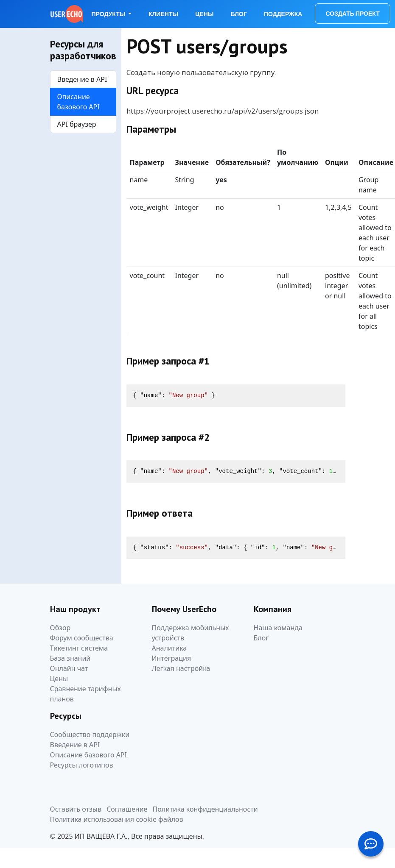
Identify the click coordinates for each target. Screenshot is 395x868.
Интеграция (172, 658)
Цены (204, 14)
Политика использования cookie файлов (117, 819)
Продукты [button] (109, 14)
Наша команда (278, 628)
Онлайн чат (69, 668)
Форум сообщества (82, 638)
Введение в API (82, 79)
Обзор (60, 628)
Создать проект (352, 14)
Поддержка (283, 14)
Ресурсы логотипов (82, 765)
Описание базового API (78, 102)
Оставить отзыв (76, 809)
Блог (239, 14)
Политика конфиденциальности (205, 809)
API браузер (77, 124)
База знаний (70, 658)
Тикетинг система (79, 648)
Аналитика (169, 648)
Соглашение (127, 809)
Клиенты (163, 14)
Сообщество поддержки (90, 734)
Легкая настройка (181, 668)
